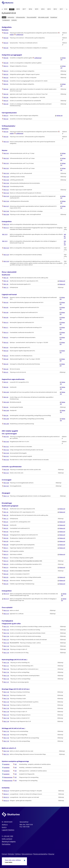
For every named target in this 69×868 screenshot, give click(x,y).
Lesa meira (9, 862)
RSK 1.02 (6, 512)
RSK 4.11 (6, 327)
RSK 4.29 (6, 364)
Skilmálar (11, 854)
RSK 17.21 (6, 666)
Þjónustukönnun (27, 854)
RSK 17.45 (6, 708)
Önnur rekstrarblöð (32, 17)
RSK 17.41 (6, 695)
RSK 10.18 (5, 234)
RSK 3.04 (6, 538)
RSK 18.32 (6, 460)
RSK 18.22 (6, 450)
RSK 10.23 (6, 248)
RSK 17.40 (6, 646)
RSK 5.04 (6, 38)
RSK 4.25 (6, 351)
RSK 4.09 (6, 317)
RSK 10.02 (6, 173)
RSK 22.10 (6, 791)
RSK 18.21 (6, 447)
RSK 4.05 (6, 307)
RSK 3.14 (6, 551)
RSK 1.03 (6, 278)
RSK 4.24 (6, 348)
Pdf (16, 764)
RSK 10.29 (6, 255)
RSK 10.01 (6, 153)
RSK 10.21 (6, 190)
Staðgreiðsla (11, 17)
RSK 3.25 (6, 577)
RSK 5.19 (6, 116)
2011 (61, 9)
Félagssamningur (8, 777)
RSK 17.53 (6, 735)
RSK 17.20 (6, 663)
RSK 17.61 (6, 754)
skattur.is (5, 825)
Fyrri (2, 9)
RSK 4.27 (6, 356)
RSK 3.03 (6, 535)
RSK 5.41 (6, 84)
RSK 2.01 (6, 382)
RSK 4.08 (6, 312)
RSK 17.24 (6, 672)
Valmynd (66, 3)
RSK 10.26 (6, 201)
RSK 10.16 (6, 224)
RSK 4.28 (6, 359)
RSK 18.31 (6, 456)
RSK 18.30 (6, 453)
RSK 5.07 (6, 43)
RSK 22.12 (6, 797)
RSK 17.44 (6, 705)
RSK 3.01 (6, 528)
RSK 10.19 (5, 241)
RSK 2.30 (6, 397)
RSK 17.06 (6, 636)
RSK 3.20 (6, 571)
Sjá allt (4, 17)
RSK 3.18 (6, 561)
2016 (30, 9)
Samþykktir (7, 764)
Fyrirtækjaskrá (6, 20)
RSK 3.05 (6, 541)
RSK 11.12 (6, 496)
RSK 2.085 (6, 424)
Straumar (51, 854)
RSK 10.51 (6, 473)
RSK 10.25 (6, 196)
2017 (24, 9)
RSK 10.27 (6, 206)
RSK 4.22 (6, 343)
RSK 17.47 (6, 715)
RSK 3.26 (6, 581)
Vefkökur (18, 854)
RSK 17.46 (6, 649)
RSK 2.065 (6, 419)
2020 (6, 9)
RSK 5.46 (6, 97)
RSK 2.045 (6, 411)
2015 (37, 9)
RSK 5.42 (6, 89)
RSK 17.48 (6, 718)
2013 (49, 9)
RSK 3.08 (6, 545)
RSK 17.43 (6, 702)
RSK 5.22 (6, 74)
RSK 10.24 (6, 193)
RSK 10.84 (6, 214)
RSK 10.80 (6, 483)
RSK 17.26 (6, 679)
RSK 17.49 (6, 721)
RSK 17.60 (6, 751)
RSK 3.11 (6, 548)
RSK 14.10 (6, 610)
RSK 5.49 (6, 104)
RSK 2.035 (6, 402)
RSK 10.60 (6, 211)
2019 (12, 9)
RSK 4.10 (6, 322)
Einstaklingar (54, 17)
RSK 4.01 (6, 297)
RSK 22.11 (6, 794)
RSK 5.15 (6, 71)
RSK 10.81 (6, 486)
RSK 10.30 (6, 261)
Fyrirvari (4, 854)
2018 (18, 9)
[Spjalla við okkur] (62, 861)
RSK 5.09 (6, 63)
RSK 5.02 (6, 33)
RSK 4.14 (6, 333)
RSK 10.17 (6, 228)
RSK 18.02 (6, 442)
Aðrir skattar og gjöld (43, 17)
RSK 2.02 (6, 387)
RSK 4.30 (6, 369)
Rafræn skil (60, 116)
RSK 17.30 (6, 643)
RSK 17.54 (6, 738)
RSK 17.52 (6, 731)
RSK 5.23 (6, 78)
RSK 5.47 (6, 101)
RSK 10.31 (6, 142)
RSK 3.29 (6, 584)
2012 (55, 9)
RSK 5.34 (6, 119)
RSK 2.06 (6, 416)
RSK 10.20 (6, 186)
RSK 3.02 (6, 532)
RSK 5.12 (6, 66)
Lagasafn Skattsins (8, 830)
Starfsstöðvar (6, 844)
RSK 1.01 (6, 509)
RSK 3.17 (6, 558)
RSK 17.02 (6, 630)
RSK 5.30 (6, 48)
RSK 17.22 (6, 669)
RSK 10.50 (6, 470)
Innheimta (14, 20)
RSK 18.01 (6, 437)
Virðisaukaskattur (20, 17)
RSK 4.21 (6, 338)
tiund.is (4, 827)
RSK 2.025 (6, 392)
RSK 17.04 (6, 633)
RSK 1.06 (6, 284)
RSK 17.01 (6, 627)
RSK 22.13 (6, 801)
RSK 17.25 (6, 676)
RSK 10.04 (6, 180)
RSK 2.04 (6, 407)
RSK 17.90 (6, 653)
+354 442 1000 (8, 836)
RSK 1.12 (6, 287)
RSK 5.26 (6, 81)
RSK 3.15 (6, 554)
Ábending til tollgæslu (9, 842)
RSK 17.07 (6, 640)
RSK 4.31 (6, 372)
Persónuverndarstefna (40, 854)
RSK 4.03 (6, 302)
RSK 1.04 (6, 281)
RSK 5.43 (6, 94)
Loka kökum (24, 860)
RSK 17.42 (6, 699)
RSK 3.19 (6, 567)
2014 (43, 9)
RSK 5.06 (6, 58)
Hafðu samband (7, 839)
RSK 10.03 (6, 177)
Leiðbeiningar (20, 35)
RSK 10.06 (6, 183)
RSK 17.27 (6, 682)
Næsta (67, 9)
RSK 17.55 (6, 741)
